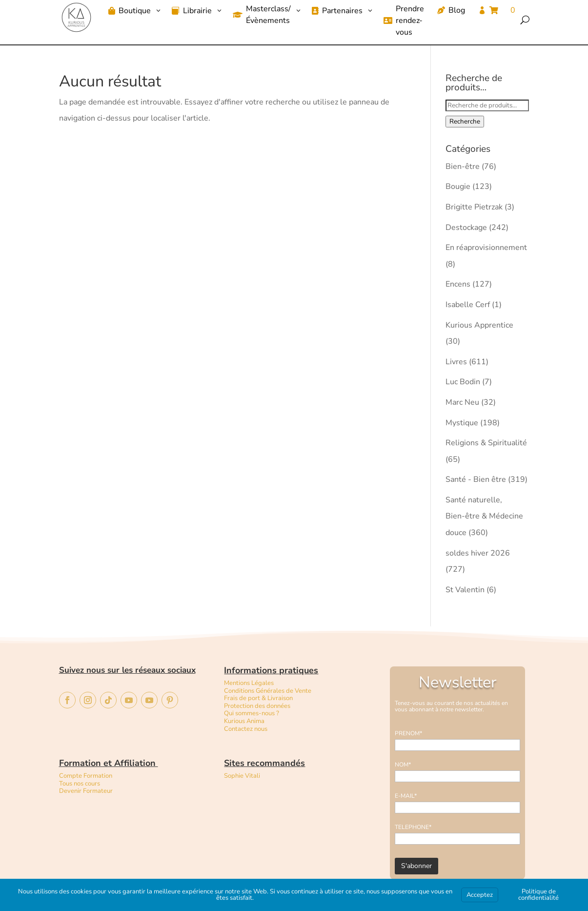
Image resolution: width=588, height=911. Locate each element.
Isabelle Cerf (468, 305)
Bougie (458, 186)
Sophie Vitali (242, 776)
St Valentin (465, 590)
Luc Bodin (463, 382)
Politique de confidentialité (538, 895)
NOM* (403, 765)
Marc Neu (462, 402)
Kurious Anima (244, 721)
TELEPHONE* (413, 827)
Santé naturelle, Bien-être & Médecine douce (484, 516)
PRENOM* (408, 733)
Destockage (466, 228)
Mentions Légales (249, 683)
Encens (458, 284)
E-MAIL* (406, 796)
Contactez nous (246, 729)
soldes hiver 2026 (478, 553)
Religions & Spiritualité (486, 443)
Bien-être (463, 166)
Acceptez (480, 895)
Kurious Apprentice (479, 325)
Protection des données (257, 706)
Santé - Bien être (476, 479)
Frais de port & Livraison (258, 698)
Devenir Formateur (86, 791)
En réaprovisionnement (486, 248)
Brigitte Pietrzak (474, 207)
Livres (456, 362)
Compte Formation (86, 776)
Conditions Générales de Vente (268, 691)
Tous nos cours (80, 784)
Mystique (462, 423)
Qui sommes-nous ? (252, 713)
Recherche (465, 122)
